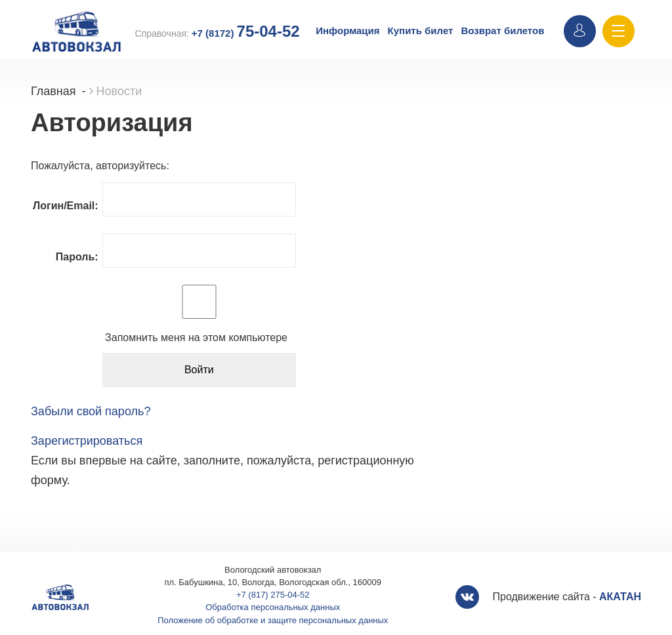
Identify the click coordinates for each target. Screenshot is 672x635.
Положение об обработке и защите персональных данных (273, 620)
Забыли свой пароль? (91, 411)
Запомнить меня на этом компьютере (195, 338)
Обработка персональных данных (273, 607)
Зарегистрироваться (87, 441)
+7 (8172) (246, 33)
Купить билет (421, 31)
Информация (347, 31)
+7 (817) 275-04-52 (273, 595)
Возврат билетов (502, 31)
